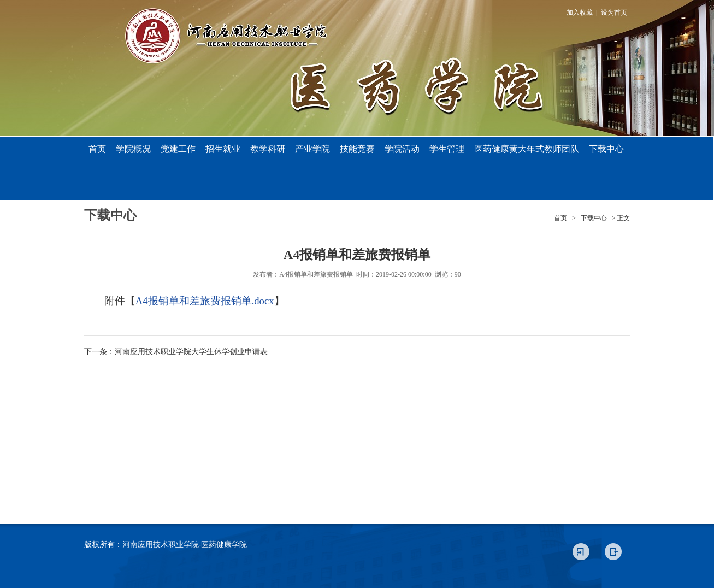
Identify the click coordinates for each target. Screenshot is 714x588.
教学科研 (268, 149)
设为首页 (614, 13)
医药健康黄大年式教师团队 (527, 149)
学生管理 (447, 149)
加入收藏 (580, 13)
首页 (97, 149)
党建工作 (178, 149)
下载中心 (606, 149)
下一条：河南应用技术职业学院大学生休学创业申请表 (176, 352)
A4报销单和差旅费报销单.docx (205, 301)
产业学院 (312, 149)
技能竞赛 (357, 149)
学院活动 (402, 149)
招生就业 (223, 149)
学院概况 (133, 149)
